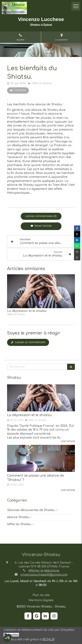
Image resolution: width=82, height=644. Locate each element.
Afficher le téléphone (44, 571)
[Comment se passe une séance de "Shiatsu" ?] (41, 458)
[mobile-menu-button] (76, 6)
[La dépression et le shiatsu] (41, 398)
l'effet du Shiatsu (19, 524)
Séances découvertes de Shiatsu (31, 510)
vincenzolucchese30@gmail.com (44, 575)
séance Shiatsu (18, 517)
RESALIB (48, 639)
